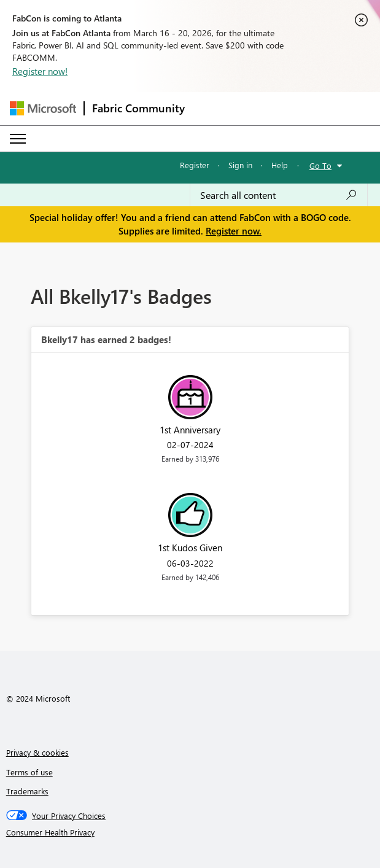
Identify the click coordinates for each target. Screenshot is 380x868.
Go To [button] (320, 165)
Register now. (234, 231)
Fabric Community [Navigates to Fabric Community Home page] (138, 108)
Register (195, 165)
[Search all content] (279, 195)
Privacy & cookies (37, 752)
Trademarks (27, 791)
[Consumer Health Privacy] (190, 832)
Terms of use (29, 772)
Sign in (240, 165)
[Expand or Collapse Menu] (18, 139)
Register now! (40, 71)
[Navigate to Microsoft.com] (43, 108)
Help (280, 165)
